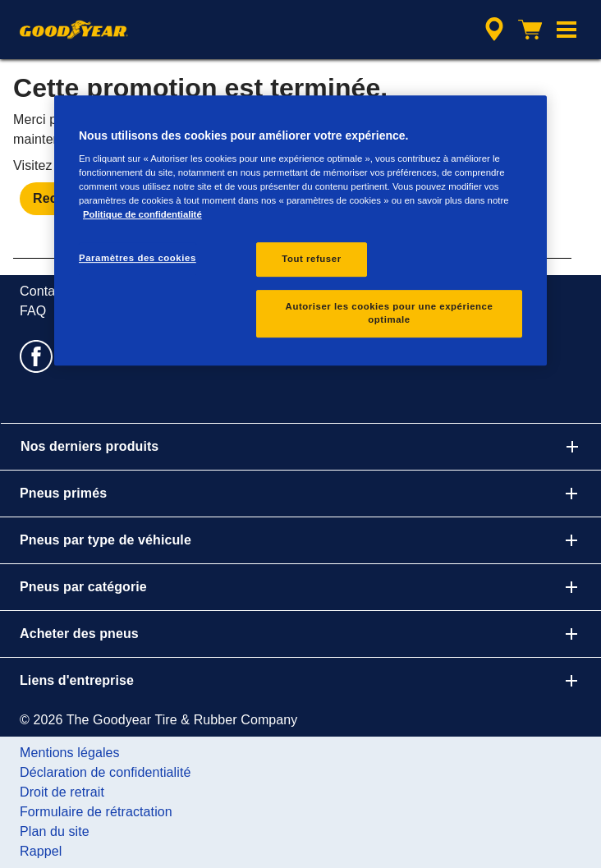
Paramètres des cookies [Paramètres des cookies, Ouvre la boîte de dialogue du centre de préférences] (138, 259)
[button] (567, 30)
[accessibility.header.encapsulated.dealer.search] (494, 30)
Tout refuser (311, 259)
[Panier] (530, 30)
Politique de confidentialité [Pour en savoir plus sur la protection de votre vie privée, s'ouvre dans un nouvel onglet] (142, 215)
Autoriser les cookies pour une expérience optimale (390, 314)
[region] (300, 231)
